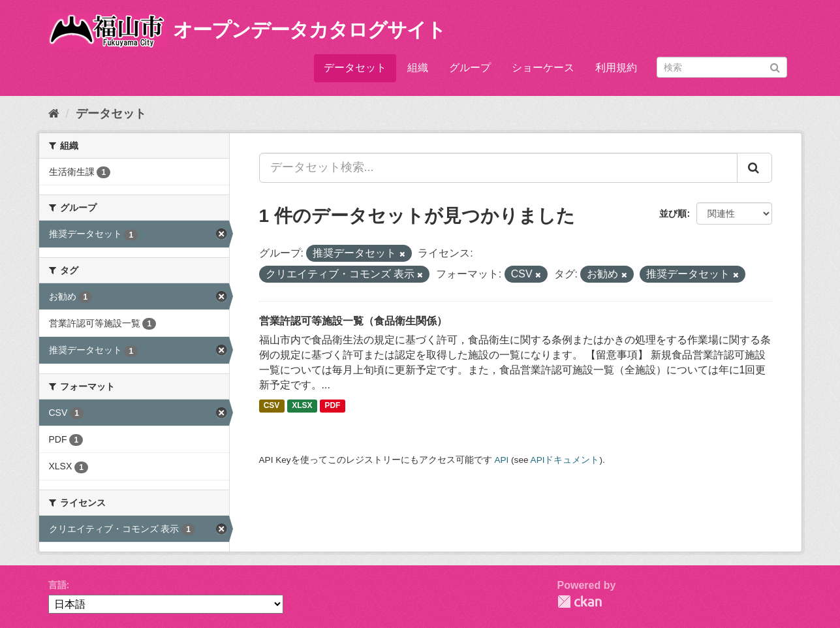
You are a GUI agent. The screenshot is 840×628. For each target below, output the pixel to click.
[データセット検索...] (498, 168)
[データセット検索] (722, 67)
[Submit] (775, 66)
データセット (355, 68)
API (501, 460)
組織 (418, 68)
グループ (470, 68)
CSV (272, 406)
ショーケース (543, 68)
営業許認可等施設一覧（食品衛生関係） (353, 321)
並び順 (673, 213)
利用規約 (616, 68)
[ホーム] (54, 114)
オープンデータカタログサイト (309, 30)
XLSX (302, 406)
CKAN (580, 602)
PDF (332, 406)
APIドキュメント (565, 460)
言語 (57, 585)
